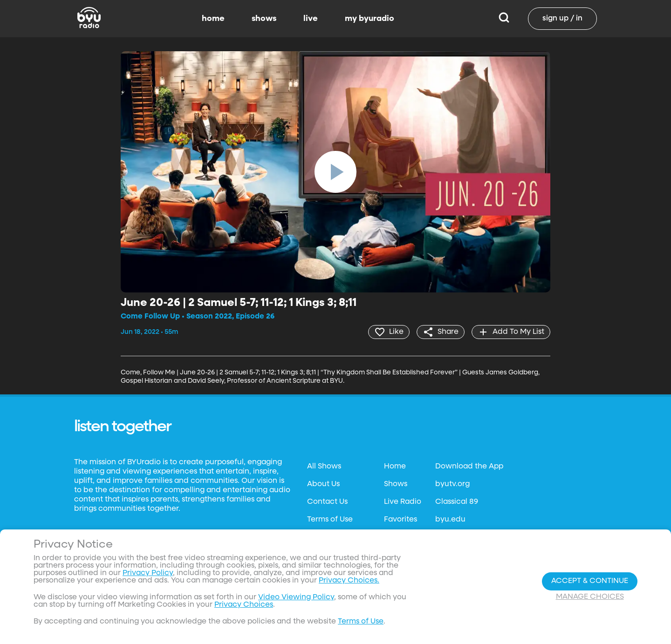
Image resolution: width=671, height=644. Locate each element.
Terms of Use (330, 520)
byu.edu (450, 520)
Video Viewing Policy (296, 597)
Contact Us (327, 502)
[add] (511, 332)
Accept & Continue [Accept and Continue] (590, 581)
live (311, 19)
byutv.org (452, 484)
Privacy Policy (148, 573)
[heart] (389, 332)
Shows (396, 484)
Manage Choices (590, 597)
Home (395, 467)
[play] (335, 172)
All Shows (324, 467)
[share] (441, 332)
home (213, 19)
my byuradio (370, 19)
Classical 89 (457, 502)
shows (264, 19)
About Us (323, 484)
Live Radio (403, 502)
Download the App (469, 467)
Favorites (401, 520)
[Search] (504, 19)
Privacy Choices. (349, 581)
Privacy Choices (244, 605)
